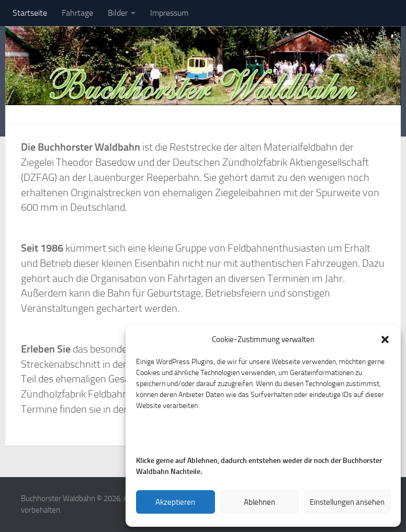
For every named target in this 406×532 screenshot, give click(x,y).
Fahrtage (77, 13)
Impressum (169, 13)
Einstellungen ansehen (347, 502)
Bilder (118, 13)
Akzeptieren (175, 502)
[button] (385, 339)
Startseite (30, 13)
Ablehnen (260, 502)
